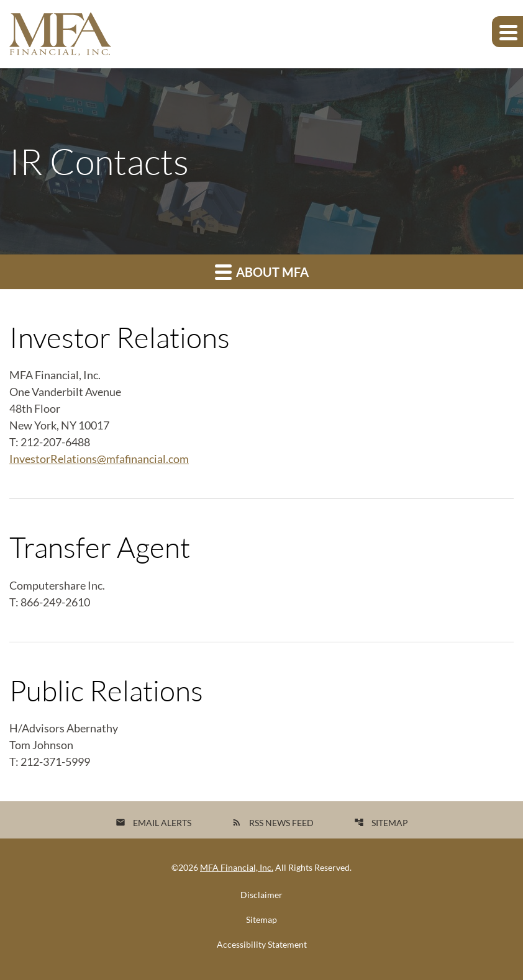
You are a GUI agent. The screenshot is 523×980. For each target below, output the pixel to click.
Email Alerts (153, 823)
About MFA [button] (262, 272)
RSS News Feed (273, 823)
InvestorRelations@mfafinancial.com (99, 459)
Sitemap (381, 823)
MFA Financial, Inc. (237, 867)
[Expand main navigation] (507, 32)
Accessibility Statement (262, 945)
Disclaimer (261, 895)
